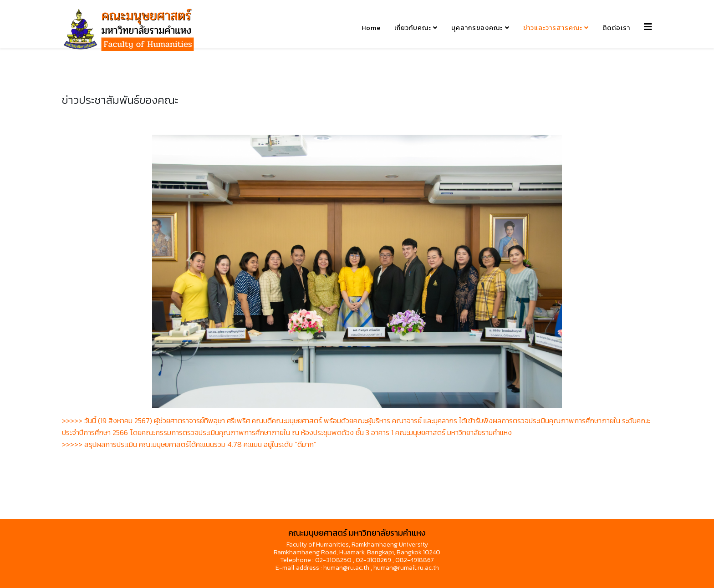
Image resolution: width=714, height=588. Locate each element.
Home (371, 28)
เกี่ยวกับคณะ (413, 28)
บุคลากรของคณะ (477, 28)
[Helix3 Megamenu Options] (648, 27)
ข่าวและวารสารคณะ (553, 28)
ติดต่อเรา (616, 28)
